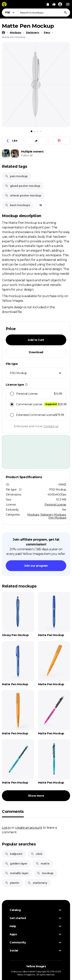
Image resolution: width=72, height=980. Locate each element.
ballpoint (14, 854)
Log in (6, 827)
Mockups (33, 515)
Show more (36, 796)
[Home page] (3, 33)
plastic (12, 883)
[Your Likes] (54, 4)
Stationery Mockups (53, 515)
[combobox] (44, 13)
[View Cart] (48, 4)
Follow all (27, 155)
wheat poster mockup (23, 195)
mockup (45, 873)
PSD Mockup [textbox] (18, 373)
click (36, 854)
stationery (37, 883)
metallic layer (17, 873)
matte (43, 864)
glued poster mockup (23, 186)
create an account (29, 827)
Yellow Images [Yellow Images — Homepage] (36, 966)
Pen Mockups (57, 518)
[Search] (65, 13)
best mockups (17, 205)
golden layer (16, 864)
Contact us (51, 426)
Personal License (55, 505)
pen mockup (16, 176)
